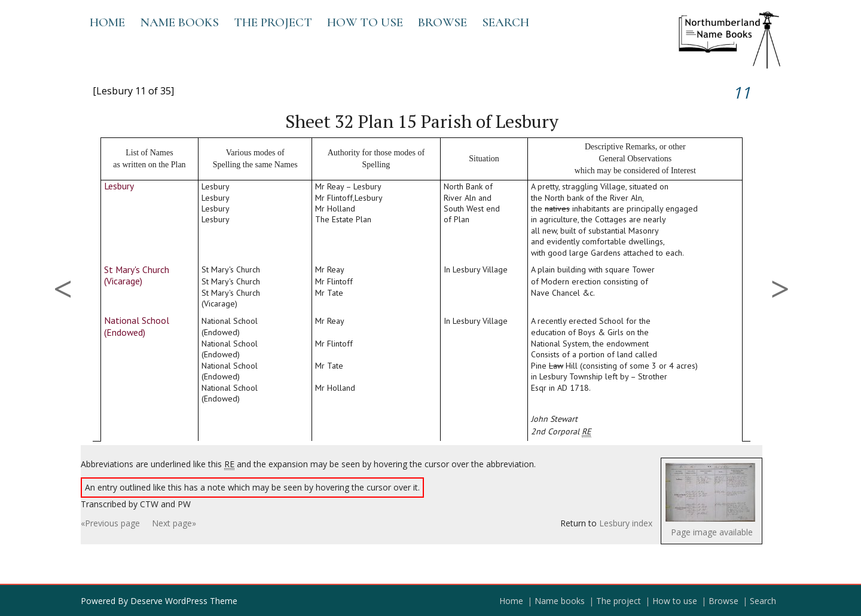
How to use (365, 22)
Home (107, 22)
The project (273, 22)
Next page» (174, 523)
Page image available (712, 532)
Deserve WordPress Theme (184, 601)
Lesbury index (626, 523)
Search (506, 22)
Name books (179, 22)
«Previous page (110, 523)
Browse (442, 22)
